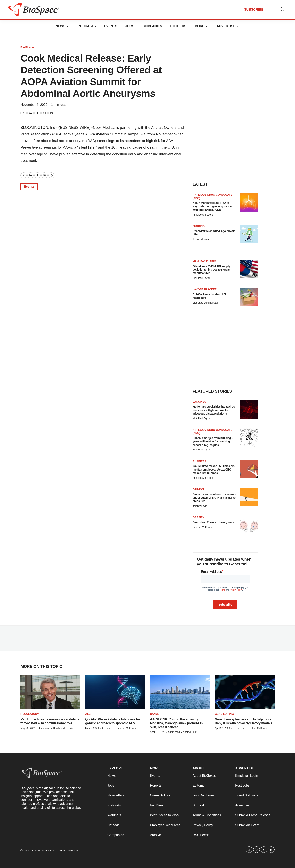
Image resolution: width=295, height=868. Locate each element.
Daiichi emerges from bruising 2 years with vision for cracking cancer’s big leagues (213, 441)
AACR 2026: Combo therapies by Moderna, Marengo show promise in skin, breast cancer (176, 723)
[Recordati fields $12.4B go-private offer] (249, 234)
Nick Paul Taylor (201, 278)
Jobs (130, 26)
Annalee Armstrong (203, 215)
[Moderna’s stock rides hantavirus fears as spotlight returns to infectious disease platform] (249, 409)
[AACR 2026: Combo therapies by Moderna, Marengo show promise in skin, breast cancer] (180, 692)
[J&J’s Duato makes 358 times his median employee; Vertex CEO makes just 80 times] (249, 469)
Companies (152, 26)
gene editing (224, 714)
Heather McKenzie (203, 527)
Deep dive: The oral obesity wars (213, 522)
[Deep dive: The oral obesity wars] (249, 525)
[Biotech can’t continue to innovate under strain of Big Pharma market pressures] (249, 497)
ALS (88, 714)
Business (199, 461)
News (60, 26)
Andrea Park (190, 732)
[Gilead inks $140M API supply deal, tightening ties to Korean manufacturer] (249, 269)
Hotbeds (178, 26)
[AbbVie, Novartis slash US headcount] (249, 297)
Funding (199, 226)
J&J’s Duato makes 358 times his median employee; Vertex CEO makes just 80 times (213, 470)
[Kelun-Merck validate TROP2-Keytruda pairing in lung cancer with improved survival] (249, 202)
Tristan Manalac (201, 239)
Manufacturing (204, 261)
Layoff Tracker (205, 289)
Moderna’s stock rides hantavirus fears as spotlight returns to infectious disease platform (214, 410)
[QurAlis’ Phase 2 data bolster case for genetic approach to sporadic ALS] (115, 692)
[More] (68, 26)
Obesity (198, 517)
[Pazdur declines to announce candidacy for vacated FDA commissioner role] (50, 692)
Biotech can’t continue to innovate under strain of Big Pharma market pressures (214, 498)
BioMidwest (28, 47)
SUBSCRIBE (254, 10)
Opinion (198, 489)
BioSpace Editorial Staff (205, 303)
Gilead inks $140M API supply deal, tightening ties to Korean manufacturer (212, 270)
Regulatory (30, 714)
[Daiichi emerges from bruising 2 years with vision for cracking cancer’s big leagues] (249, 438)
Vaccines (199, 402)
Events (111, 26)
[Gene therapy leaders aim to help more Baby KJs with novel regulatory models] (245, 692)
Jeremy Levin (200, 506)
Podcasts (87, 26)
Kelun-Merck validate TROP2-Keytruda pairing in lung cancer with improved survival (213, 206)
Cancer (156, 714)
